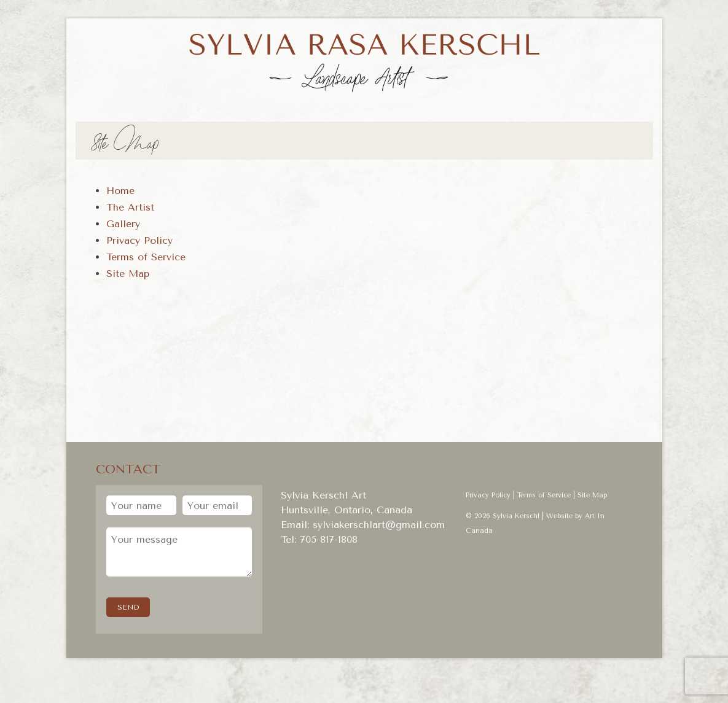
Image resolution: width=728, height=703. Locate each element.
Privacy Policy (488, 495)
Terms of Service (544, 495)
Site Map (592, 495)
